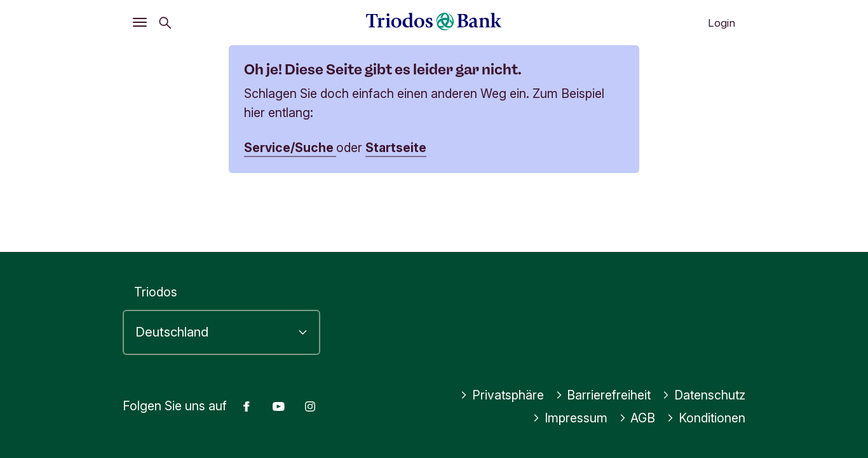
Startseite (396, 148)
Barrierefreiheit (603, 395)
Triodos (156, 292)
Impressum (570, 418)
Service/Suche (290, 148)
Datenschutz (704, 395)
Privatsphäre (502, 395)
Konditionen (706, 418)
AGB (637, 418)
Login (722, 23)
